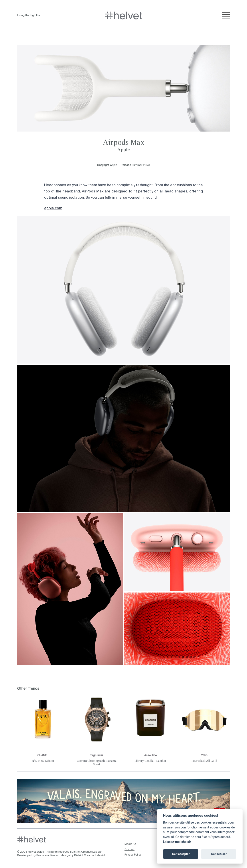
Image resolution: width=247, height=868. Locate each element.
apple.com (53, 208)
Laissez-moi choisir (177, 842)
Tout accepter (181, 854)
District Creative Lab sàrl (87, 852)
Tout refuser (219, 854)
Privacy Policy (133, 855)
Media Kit (130, 844)
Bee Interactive (46, 856)
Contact (129, 850)
